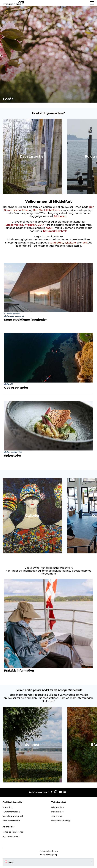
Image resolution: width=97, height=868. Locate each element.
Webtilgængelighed (13, 816)
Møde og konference (13, 832)
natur (49, 228)
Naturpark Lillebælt (55, 231)
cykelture (70, 243)
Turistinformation (11, 812)
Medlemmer (57, 812)
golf (85, 243)
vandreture (56, 243)
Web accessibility (11, 821)
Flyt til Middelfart (11, 836)
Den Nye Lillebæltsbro (46, 210)
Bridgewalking (14, 225)
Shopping (8, 807)
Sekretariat (57, 816)
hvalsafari (30, 225)
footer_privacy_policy (48, 855)
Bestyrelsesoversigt (61, 821)
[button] (61, 3)
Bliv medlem (58, 807)
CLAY (41, 225)
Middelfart (60, 216)
